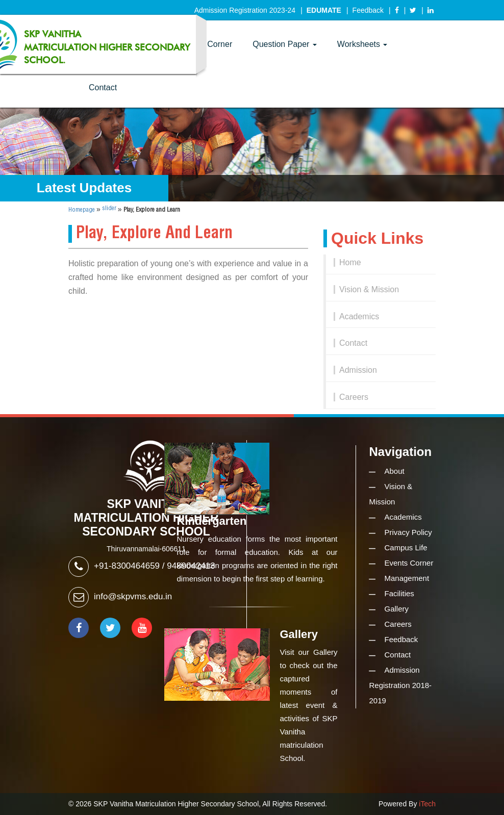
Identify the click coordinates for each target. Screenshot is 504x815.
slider (109, 208)
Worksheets (362, 44)
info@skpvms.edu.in (133, 596)
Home (350, 262)
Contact (103, 87)
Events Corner (409, 563)
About (395, 471)
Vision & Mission (369, 289)
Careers (354, 397)
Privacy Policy (408, 532)
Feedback (368, 10)
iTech (427, 804)
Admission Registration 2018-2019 (401, 685)
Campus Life (406, 547)
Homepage (82, 210)
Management (407, 578)
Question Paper (285, 44)
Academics (359, 316)
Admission (358, 370)
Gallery (397, 609)
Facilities (399, 593)
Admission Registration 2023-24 (245, 10)
